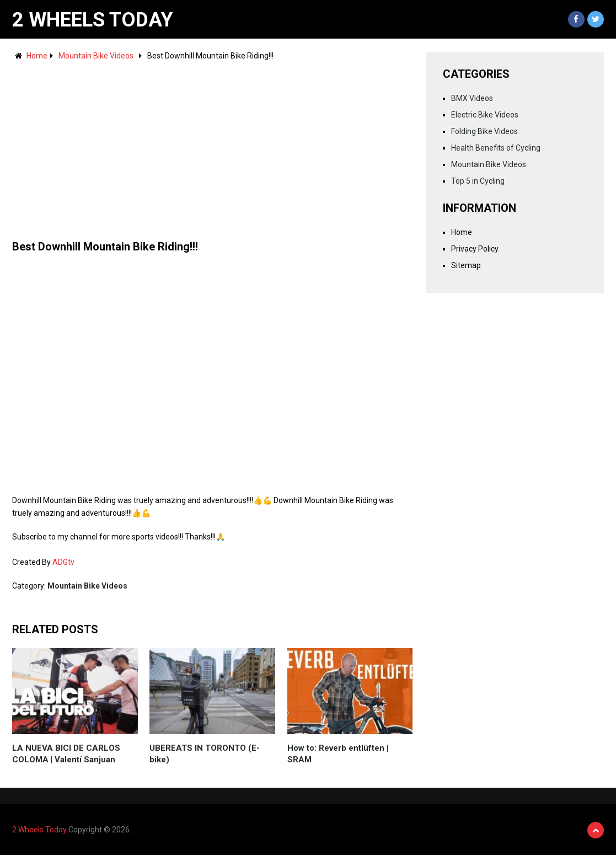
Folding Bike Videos (484, 131)
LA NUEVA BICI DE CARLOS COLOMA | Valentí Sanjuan (66, 754)
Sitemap (466, 265)
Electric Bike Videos (485, 115)
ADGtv (63, 562)
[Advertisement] (212, 145)
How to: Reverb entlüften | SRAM (338, 754)
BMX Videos (472, 98)
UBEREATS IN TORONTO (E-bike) (205, 754)
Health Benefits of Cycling (496, 148)
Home (37, 56)
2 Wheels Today (93, 20)
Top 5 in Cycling (478, 181)
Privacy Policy (475, 249)
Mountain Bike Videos (96, 56)
